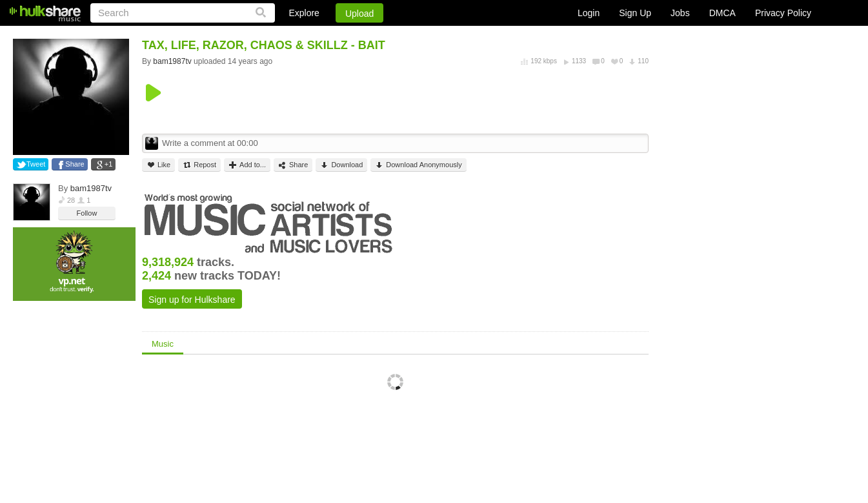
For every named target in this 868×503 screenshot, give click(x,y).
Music (163, 344)
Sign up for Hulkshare (192, 300)
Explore (304, 13)
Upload (359, 14)
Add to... (247, 165)
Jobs (680, 13)
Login (589, 13)
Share (75, 164)
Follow (87, 213)
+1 (109, 164)
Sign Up (635, 13)
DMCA (722, 13)
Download (341, 165)
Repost (199, 165)
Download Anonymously (418, 165)
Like (158, 165)
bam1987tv (91, 188)
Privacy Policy (783, 13)
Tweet (36, 164)
